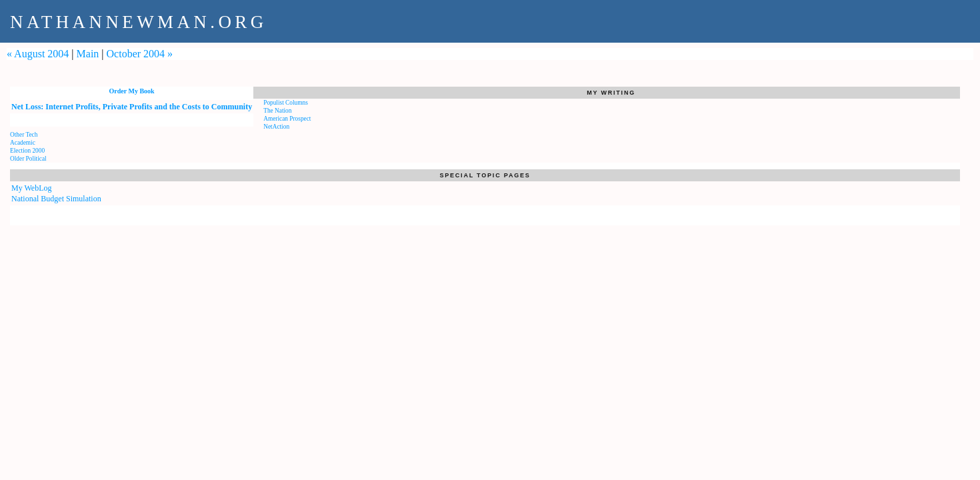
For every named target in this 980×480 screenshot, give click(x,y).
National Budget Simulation (56, 199)
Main (88, 54)
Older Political (28, 159)
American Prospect (287, 119)
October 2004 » (140, 54)
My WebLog (31, 188)
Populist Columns (286, 103)
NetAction (276, 127)
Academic (23, 143)
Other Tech (24, 135)
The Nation (277, 111)
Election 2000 (27, 151)
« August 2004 (38, 54)
